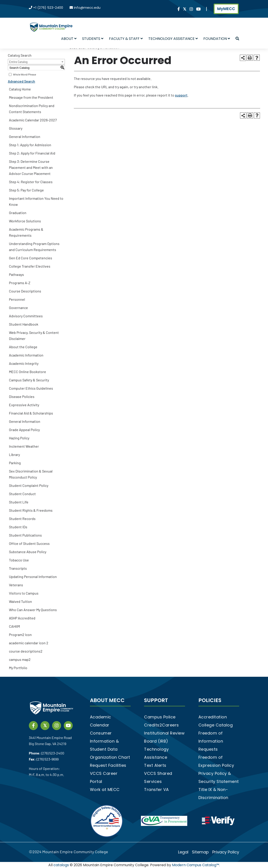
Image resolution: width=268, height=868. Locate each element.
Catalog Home (20, 89)
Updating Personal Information (33, 577)
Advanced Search (21, 81)
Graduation (18, 213)
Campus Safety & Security (29, 380)
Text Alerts (155, 765)
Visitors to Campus (24, 593)
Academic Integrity (24, 363)
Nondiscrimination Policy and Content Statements (32, 109)
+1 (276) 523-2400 (48, 8)
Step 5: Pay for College (26, 190)
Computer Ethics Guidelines (31, 388)
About (69, 39)
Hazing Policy (19, 438)
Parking (15, 463)
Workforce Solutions (25, 221)
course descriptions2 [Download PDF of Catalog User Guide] (26, 651)
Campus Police (160, 717)
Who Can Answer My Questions (33, 610)
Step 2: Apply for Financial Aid (32, 153)
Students (93, 39)
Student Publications (25, 535)
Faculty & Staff (126, 39)
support (181, 95)
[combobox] (36, 62)
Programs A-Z (20, 283)
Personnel (17, 299)
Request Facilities (108, 765)
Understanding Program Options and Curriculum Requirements (34, 247)
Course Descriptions (25, 291)
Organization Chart (110, 757)
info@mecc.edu (87, 8)
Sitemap (200, 852)
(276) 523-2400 (53, 753)
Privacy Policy (226, 852)
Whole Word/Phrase (24, 74)
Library (14, 454)
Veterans (16, 585)
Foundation (217, 39)
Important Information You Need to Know (36, 201)
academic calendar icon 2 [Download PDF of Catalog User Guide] (29, 643)
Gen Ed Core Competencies (31, 258)
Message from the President (31, 97)
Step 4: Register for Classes (31, 182)
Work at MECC (105, 790)
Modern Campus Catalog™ (196, 865)
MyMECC (226, 9)
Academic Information (26, 355)
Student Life (19, 502)
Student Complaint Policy (29, 485)
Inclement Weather (24, 446)
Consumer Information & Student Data (104, 741)
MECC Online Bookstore (28, 372)
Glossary (16, 128)
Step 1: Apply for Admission (30, 145)
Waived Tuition (20, 601)
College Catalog (216, 725)
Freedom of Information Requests (211, 741)
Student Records (22, 519)
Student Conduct (22, 494)
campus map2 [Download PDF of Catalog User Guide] (20, 659)
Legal (183, 852)
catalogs (61, 865)
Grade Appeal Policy (24, 430)
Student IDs (18, 527)
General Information (25, 136)
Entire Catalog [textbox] (18, 62)
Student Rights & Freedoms (31, 510)
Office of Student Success (29, 543)
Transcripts (18, 568)
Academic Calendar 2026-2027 (33, 120)
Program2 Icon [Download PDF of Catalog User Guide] (20, 635)
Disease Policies (22, 396)
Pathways (16, 274)
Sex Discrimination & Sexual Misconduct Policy (31, 474)
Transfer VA (156, 790)
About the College (23, 347)
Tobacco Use (19, 560)
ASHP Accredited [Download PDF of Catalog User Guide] (22, 618)
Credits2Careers (162, 725)
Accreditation (213, 717)
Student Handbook (24, 324)
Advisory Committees (26, 316)
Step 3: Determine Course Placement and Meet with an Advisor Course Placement (31, 167)
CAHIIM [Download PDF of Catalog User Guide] (14, 626)
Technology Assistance (173, 39)
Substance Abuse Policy (28, 552)
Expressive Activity (24, 405)
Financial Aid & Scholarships (31, 413)
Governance (18, 308)
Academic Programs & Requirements (26, 232)
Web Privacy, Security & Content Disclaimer (34, 335)
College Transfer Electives (30, 266)
